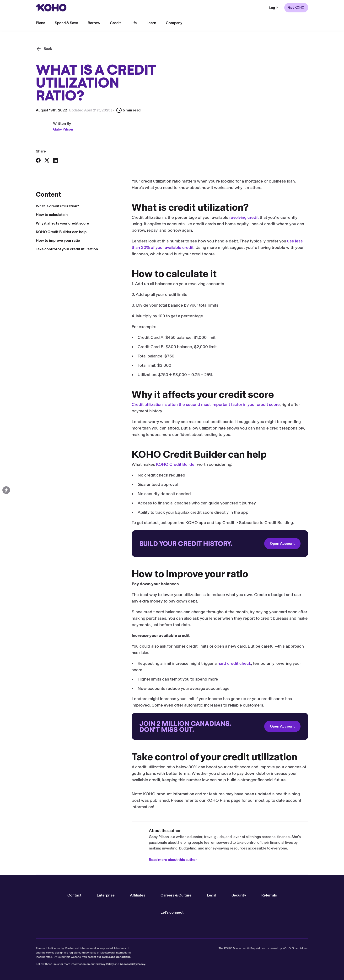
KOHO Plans (122, 800)
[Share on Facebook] (38, 160)
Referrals (269, 895)
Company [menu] (174, 23)
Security (239, 895)
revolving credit (148, 217)
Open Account (187, 543)
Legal (212, 895)
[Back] (44, 49)
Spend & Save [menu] (66, 23)
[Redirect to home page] (51, 8)
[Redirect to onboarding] (124, 544)
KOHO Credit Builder (80, 464)
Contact (74, 895)
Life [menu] (134, 23)
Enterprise (106, 895)
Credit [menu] (115, 23)
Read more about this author (77, 860)
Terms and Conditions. (116, 957)
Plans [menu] (40, 23)
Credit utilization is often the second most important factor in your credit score (110, 404)
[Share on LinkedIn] (55, 160)
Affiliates (138, 895)
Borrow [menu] (94, 23)
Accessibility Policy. (133, 964)
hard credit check (139, 663)
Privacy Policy (105, 964)
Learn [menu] (151, 23)
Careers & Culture (176, 895)
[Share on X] (47, 160)
